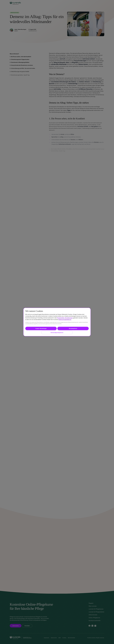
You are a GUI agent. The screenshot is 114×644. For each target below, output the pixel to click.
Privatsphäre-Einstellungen (65, 318)
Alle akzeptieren (73, 328)
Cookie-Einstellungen (41, 328)
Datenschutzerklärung (65, 320)
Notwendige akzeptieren (57, 333)
